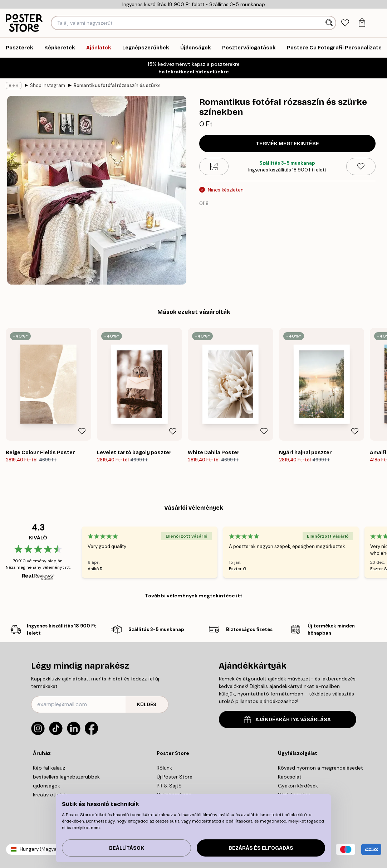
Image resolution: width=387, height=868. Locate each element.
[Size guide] (214, 166)
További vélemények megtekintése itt (194, 596)
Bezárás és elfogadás (261, 848)
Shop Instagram (48, 85)
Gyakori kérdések (298, 786)
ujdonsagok (46, 786)
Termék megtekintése (288, 144)
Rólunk (164, 768)
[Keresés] (330, 23)
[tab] (345, 23)
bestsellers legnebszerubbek (66, 777)
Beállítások (127, 848)
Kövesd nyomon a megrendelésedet (320, 768)
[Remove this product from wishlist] (361, 166)
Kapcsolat (290, 777)
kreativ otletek (50, 795)
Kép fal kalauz (49, 768)
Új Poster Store (175, 777)
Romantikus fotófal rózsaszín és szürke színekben (117, 85)
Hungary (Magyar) (40, 849)
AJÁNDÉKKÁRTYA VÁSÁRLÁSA (287, 720)
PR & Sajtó (169, 786)
